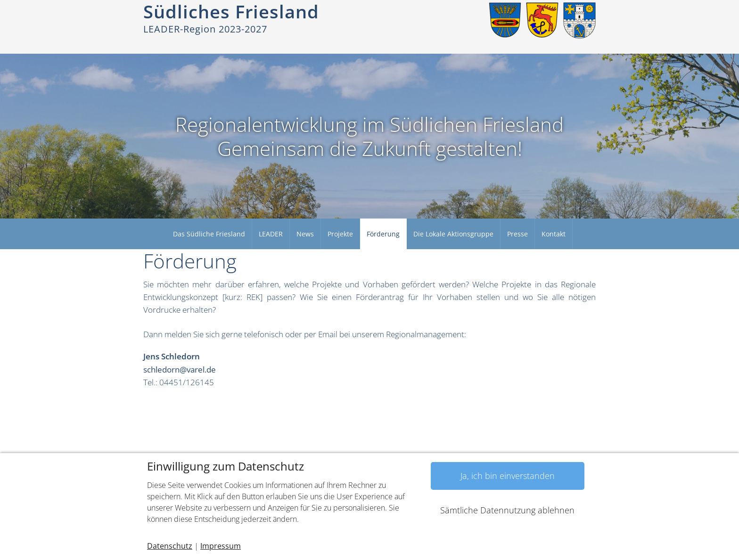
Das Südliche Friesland (209, 234)
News (305, 234)
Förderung (383, 234)
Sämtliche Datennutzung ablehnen (507, 510)
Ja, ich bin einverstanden (508, 476)
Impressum (221, 546)
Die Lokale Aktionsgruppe (453, 234)
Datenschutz (170, 546)
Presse (517, 234)
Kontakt (554, 234)
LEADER (271, 234)
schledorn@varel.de (180, 369)
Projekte (340, 234)
